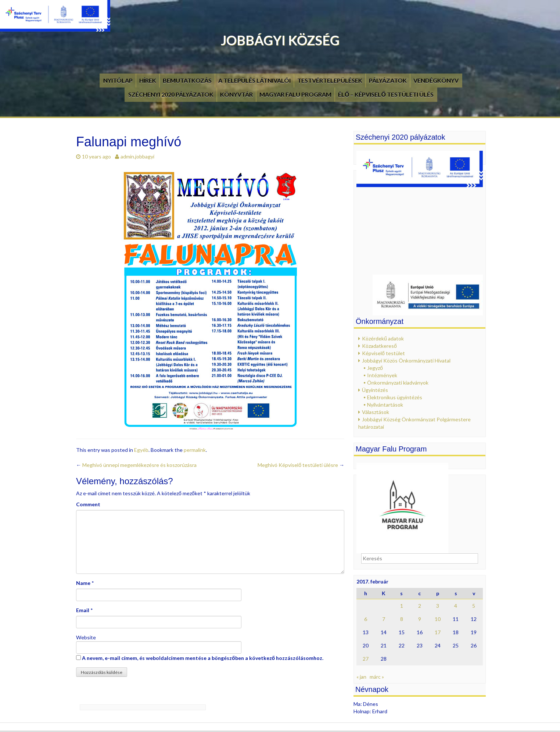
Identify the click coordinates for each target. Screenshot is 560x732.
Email (83, 610)
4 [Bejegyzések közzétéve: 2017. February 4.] (456, 606)
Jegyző (375, 368)
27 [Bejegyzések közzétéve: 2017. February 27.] (366, 659)
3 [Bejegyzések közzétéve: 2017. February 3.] (438, 606)
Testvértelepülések (330, 80)
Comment (88, 504)
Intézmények (382, 375)
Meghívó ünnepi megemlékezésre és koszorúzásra (136, 465)
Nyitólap (118, 80)
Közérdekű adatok (383, 338)
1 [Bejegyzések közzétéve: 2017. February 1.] (402, 606)
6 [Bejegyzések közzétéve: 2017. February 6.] (366, 619)
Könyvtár (236, 94)
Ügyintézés (375, 390)
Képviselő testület (383, 353)
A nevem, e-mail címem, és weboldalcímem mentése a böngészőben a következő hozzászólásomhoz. (203, 658)
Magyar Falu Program (295, 94)
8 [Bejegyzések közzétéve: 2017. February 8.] (402, 619)
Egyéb (141, 450)
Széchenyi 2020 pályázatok (171, 94)
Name (83, 583)
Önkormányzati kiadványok (398, 383)
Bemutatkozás (187, 80)
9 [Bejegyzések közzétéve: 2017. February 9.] (420, 619)
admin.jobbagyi (137, 156)
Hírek (148, 80)
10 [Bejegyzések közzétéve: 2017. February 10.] (438, 619)
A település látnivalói (254, 80)
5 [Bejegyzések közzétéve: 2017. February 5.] (474, 606)
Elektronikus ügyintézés (395, 397)
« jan (361, 677)
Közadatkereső (379, 346)
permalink (195, 450)
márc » (377, 677)
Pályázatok (388, 80)
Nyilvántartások (385, 405)
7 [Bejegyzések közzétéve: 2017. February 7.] (384, 619)
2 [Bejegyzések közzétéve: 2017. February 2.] (420, 606)
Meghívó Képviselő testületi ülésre (301, 465)
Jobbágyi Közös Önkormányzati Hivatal (406, 360)
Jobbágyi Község (280, 40)
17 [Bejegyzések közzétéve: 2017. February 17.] (438, 632)
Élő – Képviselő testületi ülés (386, 94)
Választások (376, 412)
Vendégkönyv (436, 80)
